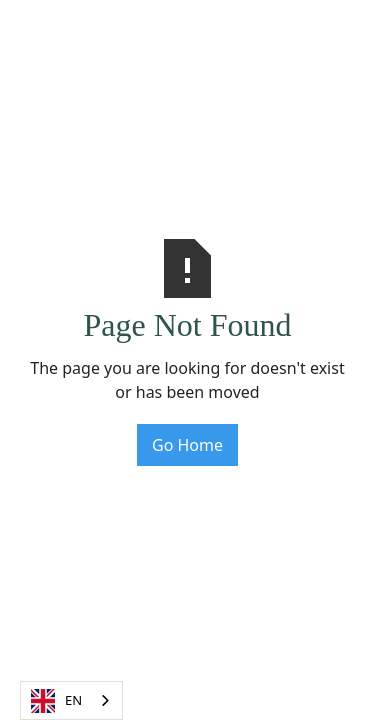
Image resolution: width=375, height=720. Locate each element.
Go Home (187, 445)
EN (56, 701)
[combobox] (71, 700)
